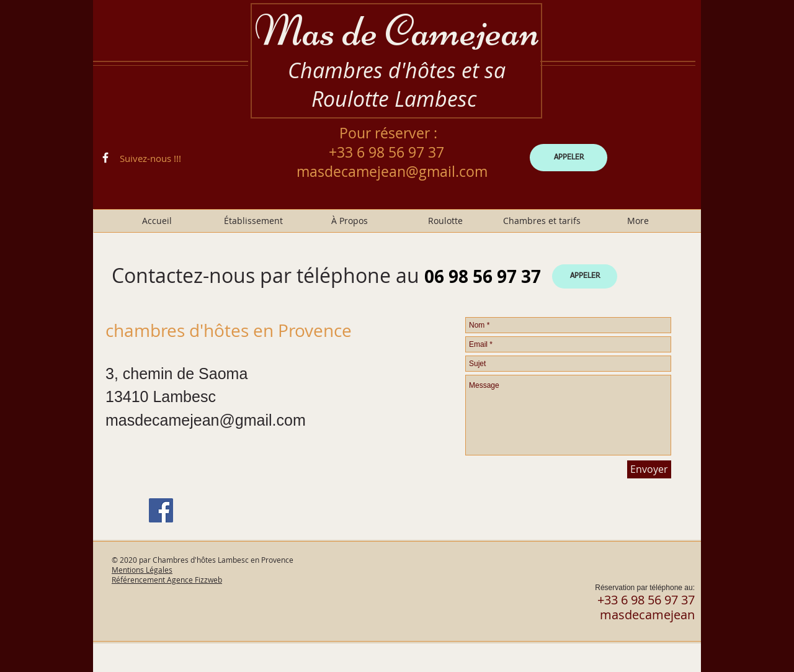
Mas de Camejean (397, 30)
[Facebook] (161, 510)
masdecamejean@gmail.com (392, 172)
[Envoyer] (649, 469)
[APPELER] (569, 158)
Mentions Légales (142, 570)
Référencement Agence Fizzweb (167, 580)
